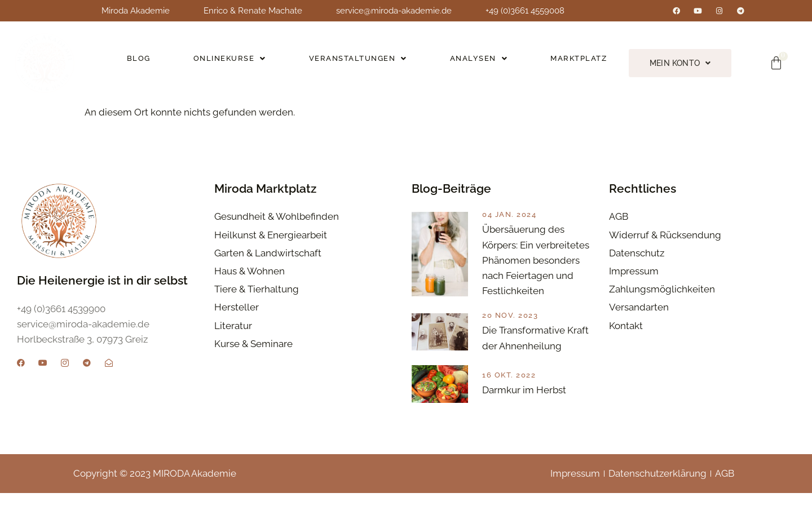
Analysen (476, 62)
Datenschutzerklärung (657, 495)
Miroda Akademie (136, 11)
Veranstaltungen (356, 62)
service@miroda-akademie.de (394, 11)
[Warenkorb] (776, 63)
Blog (138, 62)
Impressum (575, 495)
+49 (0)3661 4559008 (525, 11)
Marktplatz (576, 62)
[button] (229, 62)
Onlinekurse (229, 62)
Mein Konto (678, 63)
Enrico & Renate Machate (253, 11)
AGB (725, 495)
